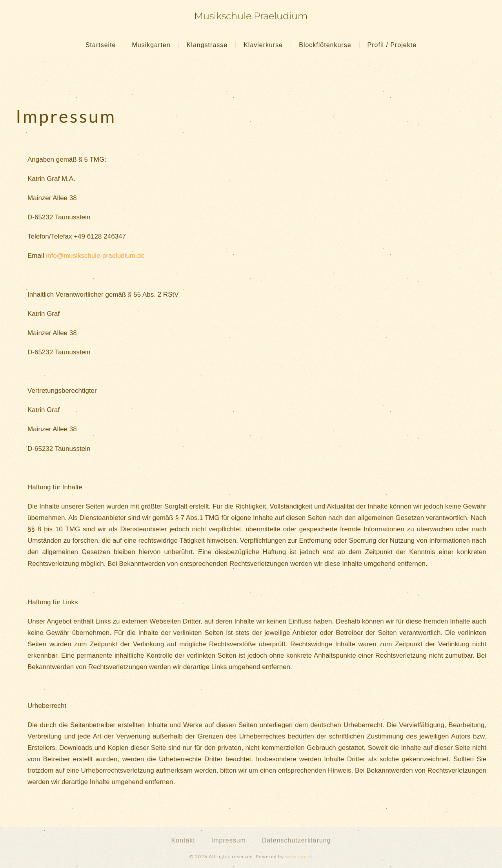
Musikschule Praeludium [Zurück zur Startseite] (251, 16)
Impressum (229, 840)
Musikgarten (151, 45)
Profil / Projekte (392, 45)
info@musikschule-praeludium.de (95, 256)
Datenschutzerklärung (296, 840)
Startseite (101, 45)
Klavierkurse (263, 45)
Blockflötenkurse (325, 45)
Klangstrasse (207, 45)
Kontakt (183, 840)
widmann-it (299, 856)
